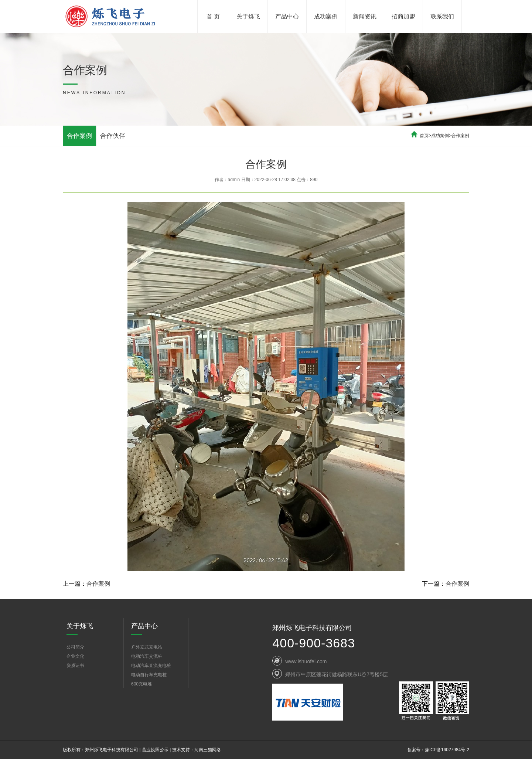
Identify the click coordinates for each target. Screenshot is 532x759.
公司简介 (75, 647)
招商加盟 (403, 16)
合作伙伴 (113, 136)
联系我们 (442, 16)
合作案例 (79, 136)
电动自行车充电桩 (149, 675)
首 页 (213, 16)
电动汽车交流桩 (147, 656)
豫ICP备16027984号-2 (447, 750)
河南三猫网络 (208, 750)
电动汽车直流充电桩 (151, 666)
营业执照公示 (155, 750)
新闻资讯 (365, 16)
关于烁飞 (248, 16)
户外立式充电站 (147, 647)
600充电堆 (141, 684)
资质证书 (75, 666)
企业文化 (75, 656)
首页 (424, 136)
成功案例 (326, 16)
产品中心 (287, 16)
